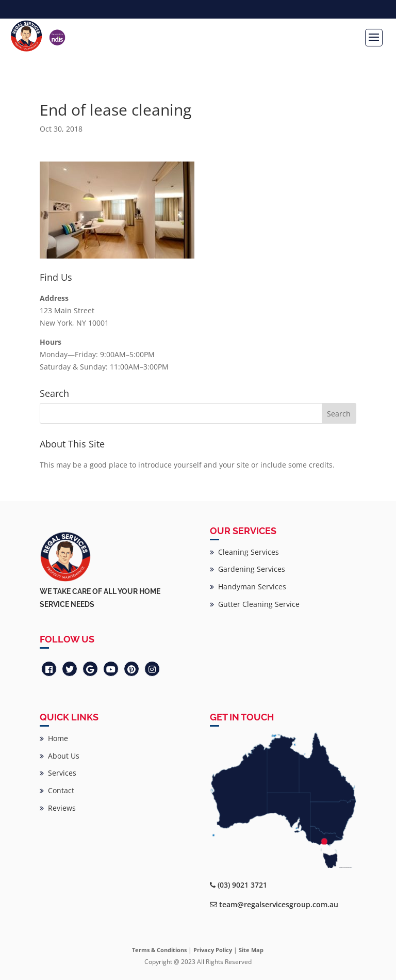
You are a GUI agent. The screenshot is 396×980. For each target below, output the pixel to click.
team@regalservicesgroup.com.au (279, 904)
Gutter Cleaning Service (255, 604)
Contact (57, 790)
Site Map (251, 950)
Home (54, 738)
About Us (60, 756)
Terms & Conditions (159, 950)
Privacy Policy (213, 950)
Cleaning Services (244, 552)
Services (58, 773)
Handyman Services (248, 587)
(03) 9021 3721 (242, 885)
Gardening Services (247, 569)
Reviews (58, 808)
